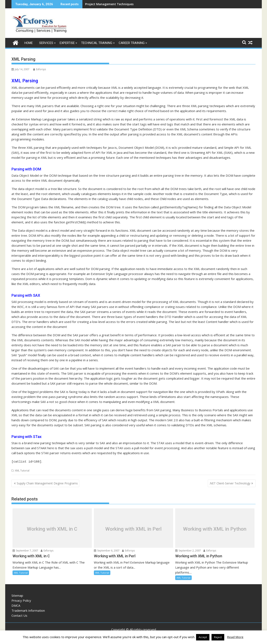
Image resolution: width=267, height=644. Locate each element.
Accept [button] (203, 637)
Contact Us (19, 615)
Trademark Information (28, 610)
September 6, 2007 (107, 550)
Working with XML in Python (215, 528)
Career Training (132, 43)
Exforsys (40, 69)
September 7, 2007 (25, 550)
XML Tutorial (22, 470)
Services (46, 43)
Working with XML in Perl (133, 528)
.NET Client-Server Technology (230, 483)
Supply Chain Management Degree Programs (47, 483)
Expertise (67, 43)
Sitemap (17, 595)
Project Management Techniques (109, 4)
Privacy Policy (21, 600)
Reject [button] (218, 637)
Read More (235, 637)
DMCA (16, 605)
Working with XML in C (52, 528)
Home (29, 43)
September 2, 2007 (188, 550)
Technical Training (97, 43)
